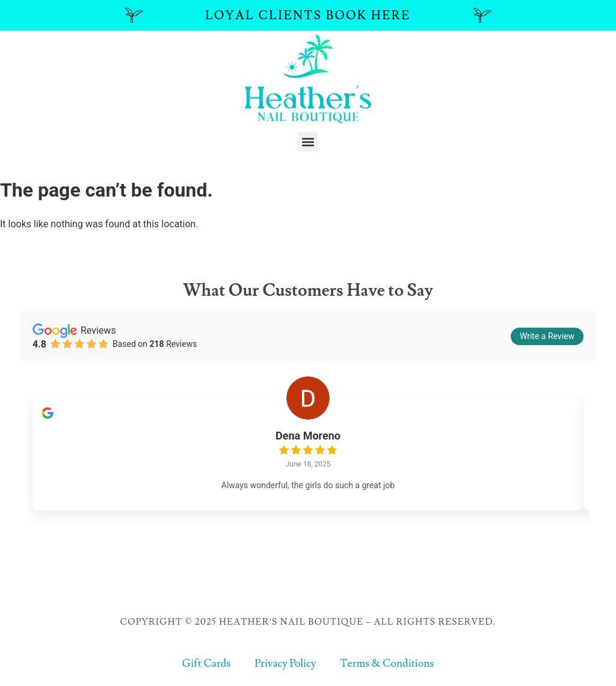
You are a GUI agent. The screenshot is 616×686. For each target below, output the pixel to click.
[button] (308, 142)
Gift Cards (205, 666)
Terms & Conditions (388, 666)
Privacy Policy (285, 666)
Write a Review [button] (547, 336)
